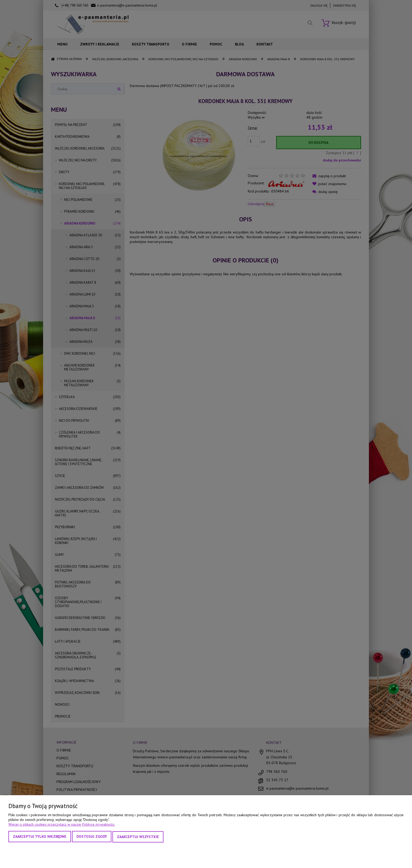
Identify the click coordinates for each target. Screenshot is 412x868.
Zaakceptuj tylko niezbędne (40, 837)
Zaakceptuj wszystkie (138, 837)
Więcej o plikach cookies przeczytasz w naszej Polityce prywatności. (62, 825)
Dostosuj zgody (92, 837)
